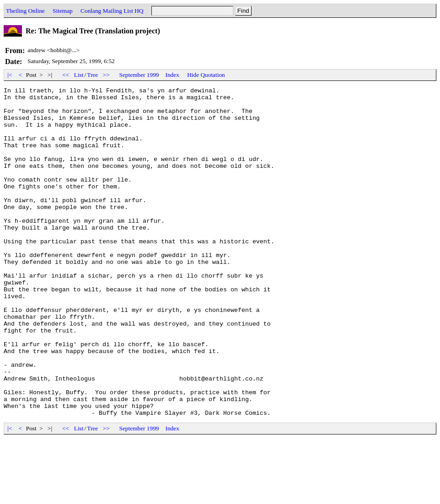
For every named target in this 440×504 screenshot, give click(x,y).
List (79, 75)
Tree (92, 75)
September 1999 (139, 75)
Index (172, 75)
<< (66, 75)
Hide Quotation (206, 75)
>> (107, 75)
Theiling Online (25, 11)
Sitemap (63, 11)
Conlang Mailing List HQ (112, 11)
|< (10, 75)
